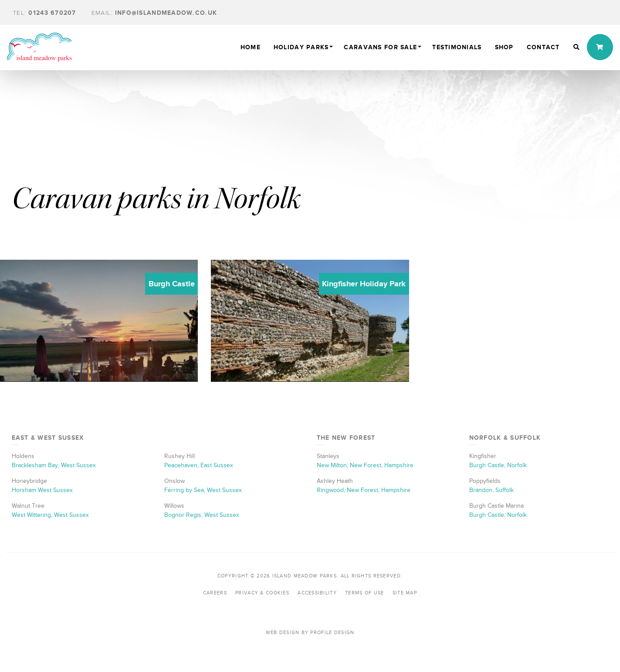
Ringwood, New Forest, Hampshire (364, 490)
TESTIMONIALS (457, 47)
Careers (215, 593)
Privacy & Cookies (262, 593)
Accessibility (317, 593)
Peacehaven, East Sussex (199, 465)
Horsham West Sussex (42, 490)
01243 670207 (45, 13)
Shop (504, 47)
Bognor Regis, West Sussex (202, 515)
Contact (543, 47)
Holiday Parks (301, 47)
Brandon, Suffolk (491, 490)
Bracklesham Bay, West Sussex (54, 465)
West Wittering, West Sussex (50, 515)
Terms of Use (364, 593)
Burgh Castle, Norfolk (498, 465)
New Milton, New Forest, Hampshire (365, 465)
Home (251, 47)
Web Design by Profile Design (310, 632)
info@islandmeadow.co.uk (154, 13)
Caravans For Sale (380, 47)
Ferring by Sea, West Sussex (203, 490)
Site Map (405, 593)
